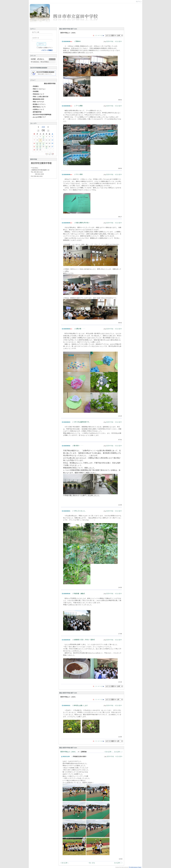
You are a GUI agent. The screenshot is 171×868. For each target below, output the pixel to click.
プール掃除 (79, 106)
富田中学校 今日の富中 (114, 41)
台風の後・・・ (80, 329)
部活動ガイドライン (39, 104)
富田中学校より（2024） (68, 752)
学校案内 (35, 86)
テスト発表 (79, 174)
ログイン (139, 1)
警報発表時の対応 (38, 99)
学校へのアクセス (38, 102)
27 (52, 147)
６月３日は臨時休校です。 (82, 422)
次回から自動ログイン (46, 48)
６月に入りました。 (80, 511)
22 (37, 147)
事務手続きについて (39, 107)
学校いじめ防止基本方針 (40, 97)
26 (49, 147)
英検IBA (78, 41)
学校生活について (38, 94)
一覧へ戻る (91, 863)
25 (46, 147)
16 (40, 144)
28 (34, 150)
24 (43, 147)
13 (52, 140)
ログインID (35, 32)
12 (49, 140)
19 (49, 144)
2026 (43, 127)
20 (52, 144)
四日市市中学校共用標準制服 (41, 115)
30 (40, 150)
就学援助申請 (36, 112)
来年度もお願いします (81, 705)
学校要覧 (35, 91)
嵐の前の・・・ (78, 446)
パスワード (35, 38)
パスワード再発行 (47, 50)
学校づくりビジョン (39, 89)
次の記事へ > (118, 752)
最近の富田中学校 (50, 84)
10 (44, 140)
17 (43, 144)
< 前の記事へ (108, 752)
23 (40, 147)
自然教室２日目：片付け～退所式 (84, 640)
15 (37, 144)
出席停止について (38, 109)
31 (34, 137)
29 (37, 150)
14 (34, 144)
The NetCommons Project (135, 867)
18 (46, 144)
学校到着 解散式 (79, 594)
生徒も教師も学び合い (83, 223)
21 (34, 147)
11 (46, 140)
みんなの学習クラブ (39, 117)
